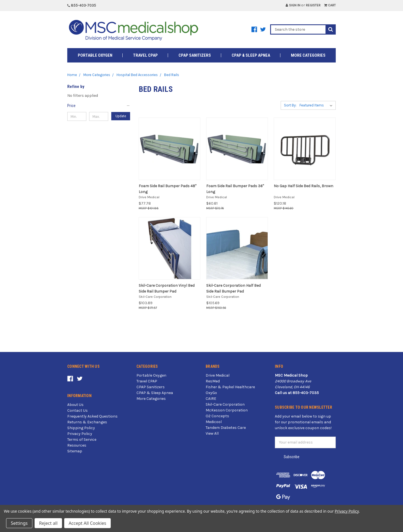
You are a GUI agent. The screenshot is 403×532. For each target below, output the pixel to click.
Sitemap (75, 451)
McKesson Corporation (227, 410)
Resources (77, 445)
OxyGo (211, 393)
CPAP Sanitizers (195, 55)
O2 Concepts (217, 416)
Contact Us (77, 410)
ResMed (213, 381)
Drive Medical (218, 375)
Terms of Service (82, 440)
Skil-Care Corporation (225, 404)
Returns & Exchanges (87, 422)
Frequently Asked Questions (92, 416)
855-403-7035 (82, 5)
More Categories (308, 55)
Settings (19, 523)
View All (212, 433)
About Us (75, 405)
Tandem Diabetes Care (226, 428)
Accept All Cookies (87, 523)
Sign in (293, 5)
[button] (99, 106)
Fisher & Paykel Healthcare (230, 387)
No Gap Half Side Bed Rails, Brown (303, 186)
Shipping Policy (81, 428)
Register (313, 5)
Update (121, 116)
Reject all (48, 523)
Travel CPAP (145, 55)
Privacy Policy (80, 434)
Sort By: (290, 105)
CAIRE (211, 399)
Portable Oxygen (95, 55)
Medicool (214, 422)
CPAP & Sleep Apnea (251, 55)
